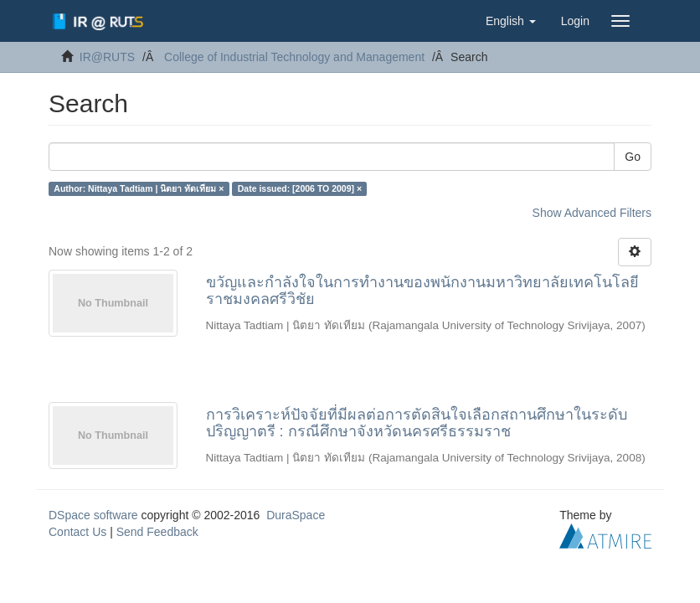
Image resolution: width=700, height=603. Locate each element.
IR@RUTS (107, 57)
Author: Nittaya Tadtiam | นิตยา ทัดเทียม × (139, 188)
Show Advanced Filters (592, 213)
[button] (511, 21)
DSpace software (93, 515)
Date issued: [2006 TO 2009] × (300, 188)
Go (633, 157)
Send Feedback (157, 532)
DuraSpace (296, 515)
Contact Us (77, 532)
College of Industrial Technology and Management (294, 57)
